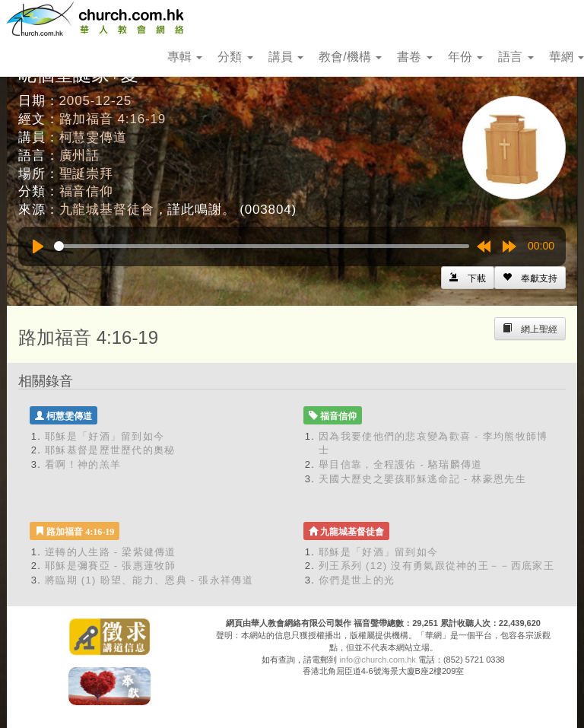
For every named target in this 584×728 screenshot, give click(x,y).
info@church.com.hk (377, 660)
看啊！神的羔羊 (83, 464)
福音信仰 (86, 191)
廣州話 (80, 156)
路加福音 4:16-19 (113, 119)
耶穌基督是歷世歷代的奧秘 (110, 450)
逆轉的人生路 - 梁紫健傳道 (111, 552)
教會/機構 (350, 57)
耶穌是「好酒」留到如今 (105, 436)
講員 (286, 57)
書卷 (414, 57)
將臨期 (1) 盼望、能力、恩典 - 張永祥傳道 (149, 580)
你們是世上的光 (357, 580)
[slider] (262, 246)
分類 (235, 57)
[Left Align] (530, 278)
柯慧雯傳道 (93, 137)
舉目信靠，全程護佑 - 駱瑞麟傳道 (401, 464)
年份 (465, 57)
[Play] (38, 246)
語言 (516, 57)
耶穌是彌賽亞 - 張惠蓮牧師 (111, 566)
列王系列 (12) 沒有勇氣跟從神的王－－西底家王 (436, 566)
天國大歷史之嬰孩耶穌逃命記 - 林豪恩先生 (422, 479)
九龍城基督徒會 (107, 210)
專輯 (185, 57)
